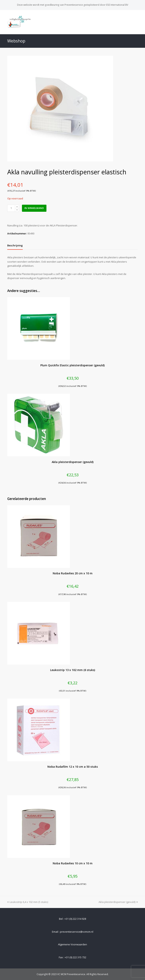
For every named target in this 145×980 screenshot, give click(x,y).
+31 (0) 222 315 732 (75, 957)
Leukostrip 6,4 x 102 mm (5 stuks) (28, 902)
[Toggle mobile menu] (136, 22)
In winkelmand (34, 208)
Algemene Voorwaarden (72, 944)
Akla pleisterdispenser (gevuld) (118, 902)
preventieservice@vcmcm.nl (77, 932)
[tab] (15, 245)
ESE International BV (117, 5)
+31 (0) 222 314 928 (75, 919)
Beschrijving (15, 245)
